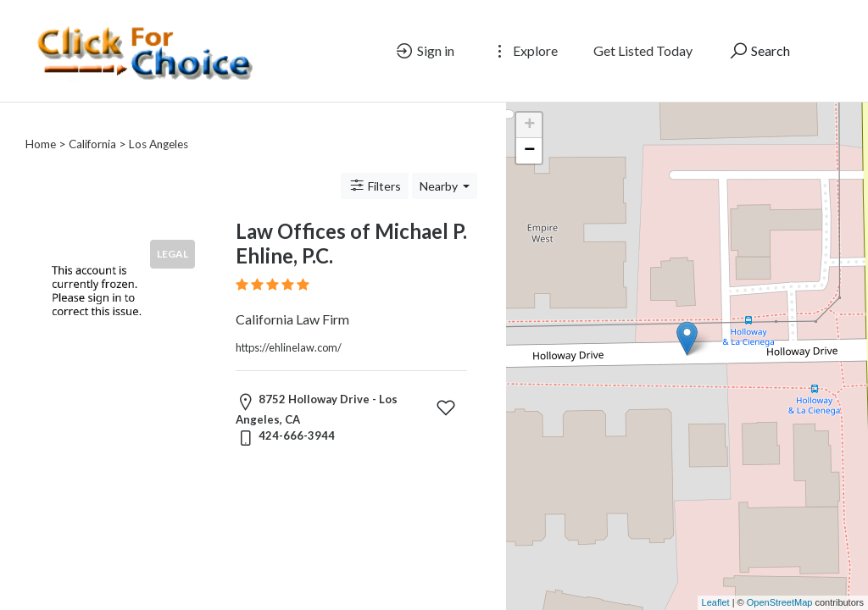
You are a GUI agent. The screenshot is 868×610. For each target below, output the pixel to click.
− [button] (529, 151)
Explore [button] (524, 51)
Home (41, 124)
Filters (375, 165)
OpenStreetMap (780, 602)
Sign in (424, 51)
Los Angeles (159, 124)
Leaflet (716, 602)
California (92, 124)
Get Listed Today (643, 50)
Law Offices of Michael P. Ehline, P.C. (351, 223)
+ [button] (529, 125)
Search (759, 51)
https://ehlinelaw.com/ (289, 327)
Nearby (440, 166)
